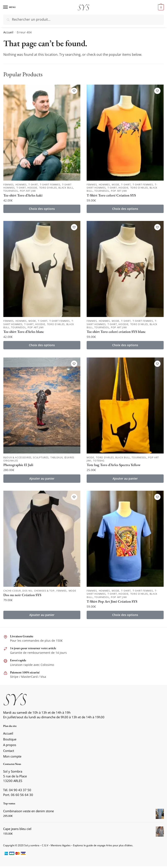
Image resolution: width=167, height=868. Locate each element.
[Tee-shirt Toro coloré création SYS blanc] (125, 269)
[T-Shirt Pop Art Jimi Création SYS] (125, 540)
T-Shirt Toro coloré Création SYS (111, 196)
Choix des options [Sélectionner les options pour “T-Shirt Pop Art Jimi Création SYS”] (125, 616)
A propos (10, 746)
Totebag (99, 462)
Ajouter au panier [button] (42, 480)
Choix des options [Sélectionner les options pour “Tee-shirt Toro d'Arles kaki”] (42, 209)
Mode (116, 185)
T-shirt (33, 185)
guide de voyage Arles (99, 847)
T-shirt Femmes (50, 185)
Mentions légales (61, 847)
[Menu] (9, 7)
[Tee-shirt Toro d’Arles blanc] (42, 269)
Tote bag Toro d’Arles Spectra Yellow (114, 466)
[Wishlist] (74, 91)
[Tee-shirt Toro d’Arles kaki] (42, 133)
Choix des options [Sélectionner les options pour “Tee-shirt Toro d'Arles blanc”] (42, 346)
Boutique (10, 741)
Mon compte (12, 758)
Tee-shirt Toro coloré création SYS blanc (116, 332)
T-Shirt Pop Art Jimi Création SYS (112, 603)
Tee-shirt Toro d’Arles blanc (24, 332)
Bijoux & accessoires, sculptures (26, 458)
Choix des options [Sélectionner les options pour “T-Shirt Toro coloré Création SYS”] (125, 209)
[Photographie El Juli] (42, 406)
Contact (9, 752)
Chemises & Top (44, 592)
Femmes (8, 185)
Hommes (21, 185)
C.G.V (45, 847)
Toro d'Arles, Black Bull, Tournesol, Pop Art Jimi (122, 190)
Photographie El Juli (18, 466)
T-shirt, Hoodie (27, 188)
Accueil (8, 32)
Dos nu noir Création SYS (22, 596)
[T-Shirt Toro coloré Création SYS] (125, 133)
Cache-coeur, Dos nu (18, 592)
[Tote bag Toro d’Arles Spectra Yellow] (125, 406)
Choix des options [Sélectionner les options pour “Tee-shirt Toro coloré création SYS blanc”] (125, 346)
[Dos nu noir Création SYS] (42, 540)
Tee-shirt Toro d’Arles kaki (23, 196)
